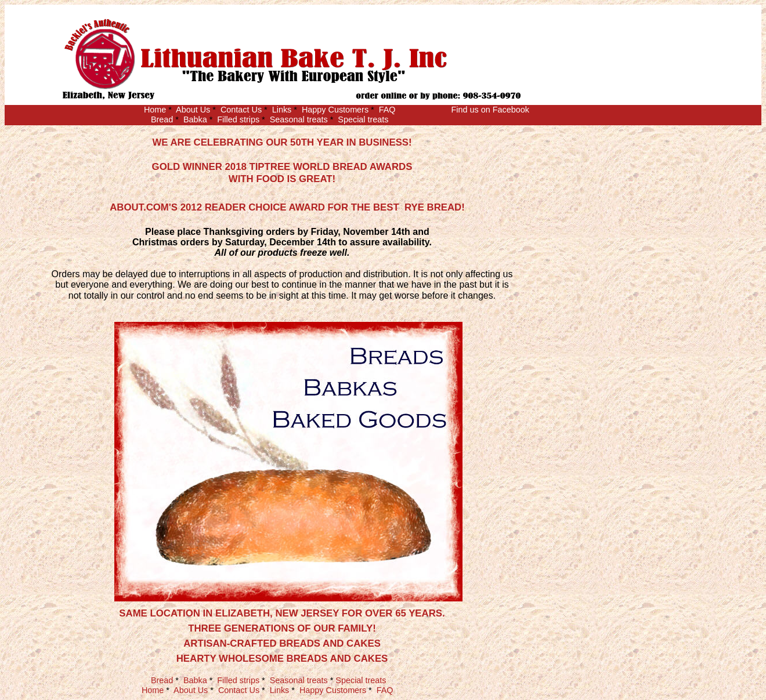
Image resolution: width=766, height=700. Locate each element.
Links (282, 110)
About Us (193, 110)
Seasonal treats (299, 119)
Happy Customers (335, 110)
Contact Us (241, 110)
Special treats (363, 119)
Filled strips (238, 119)
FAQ (387, 110)
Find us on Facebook (490, 110)
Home (155, 110)
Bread (162, 119)
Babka (195, 119)
